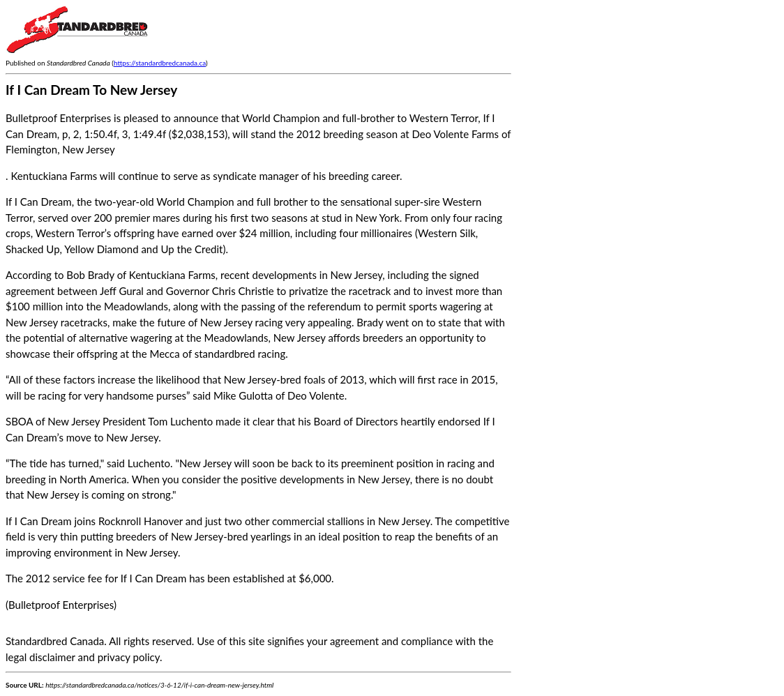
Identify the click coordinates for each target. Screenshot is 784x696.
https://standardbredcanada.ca (160, 63)
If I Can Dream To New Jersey (91, 90)
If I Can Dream (39, 202)
